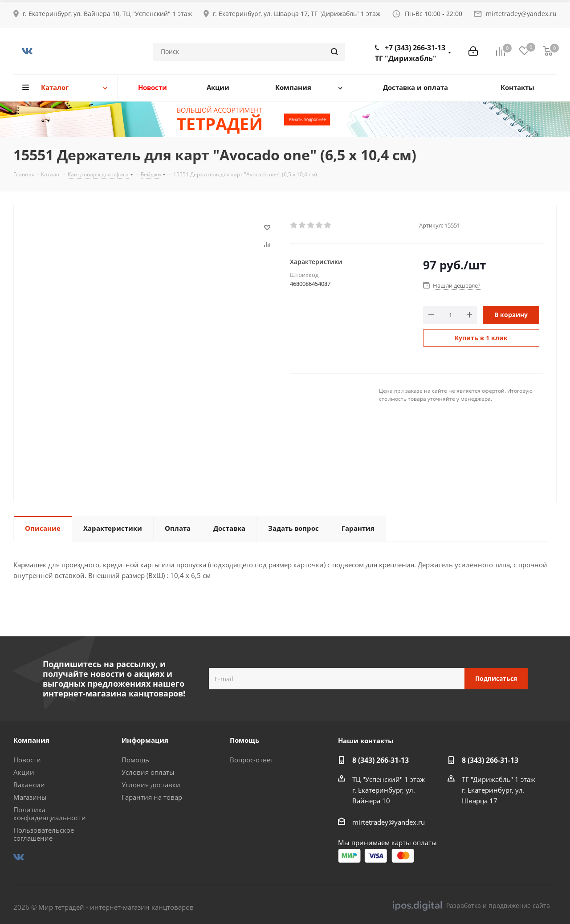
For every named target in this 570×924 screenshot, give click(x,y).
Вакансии (29, 785)
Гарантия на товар (152, 797)
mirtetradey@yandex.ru (521, 14)
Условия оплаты (148, 772)
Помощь (135, 760)
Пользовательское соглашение (44, 834)
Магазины (30, 797)
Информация (145, 740)
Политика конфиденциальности (50, 814)
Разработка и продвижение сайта (471, 906)
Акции (24, 772)
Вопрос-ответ (252, 760)
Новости (27, 760)
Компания (31, 740)
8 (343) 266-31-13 (381, 760)
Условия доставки (151, 785)
